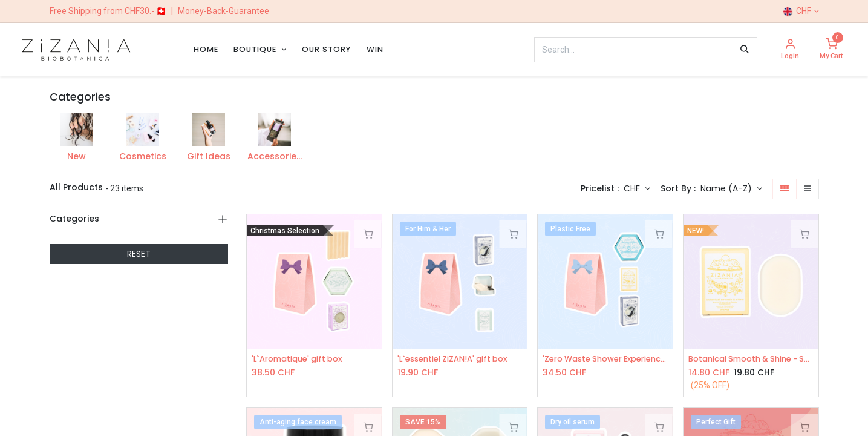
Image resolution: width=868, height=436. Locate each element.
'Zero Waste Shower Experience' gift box (605, 359)
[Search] (745, 50)
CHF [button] (633, 188)
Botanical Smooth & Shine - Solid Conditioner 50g (751, 359)
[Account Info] (790, 50)
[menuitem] (206, 49)
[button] (731, 189)
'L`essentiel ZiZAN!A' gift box (458, 359)
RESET (139, 254)
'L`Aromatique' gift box (301, 359)
